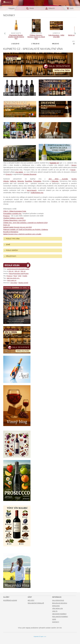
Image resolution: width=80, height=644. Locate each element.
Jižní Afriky (53, 179)
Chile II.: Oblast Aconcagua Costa (15, 211)
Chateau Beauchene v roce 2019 (14, 220)
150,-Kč (11, 271)
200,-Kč (17, 271)
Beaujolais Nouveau (60, 603)
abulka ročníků (24, 283)
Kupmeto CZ (54, 163)
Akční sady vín (12, 280)
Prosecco (6, 216)
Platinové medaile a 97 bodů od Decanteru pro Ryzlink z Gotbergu (26, 230)
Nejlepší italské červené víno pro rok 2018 (17, 227)
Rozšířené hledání (10, 600)
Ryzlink (26, 274)
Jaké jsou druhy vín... (13, 278)
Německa (21, 181)
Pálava (11, 274)
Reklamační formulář (36, 603)
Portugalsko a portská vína (13, 214)
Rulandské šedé (18, 274)
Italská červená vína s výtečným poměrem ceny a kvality (22, 234)
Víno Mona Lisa (58, 609)
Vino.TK (55, 611)
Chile (20, 276)
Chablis (25, 276)
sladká (27, 269)
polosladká (21, 269)
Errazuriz (9, 174)
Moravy (74, 165)
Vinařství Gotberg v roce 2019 (13, 218)
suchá (9, 269)
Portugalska (37, 181)
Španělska (28, 181)
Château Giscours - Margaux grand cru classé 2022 (36, 37)
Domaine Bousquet (30, 174)
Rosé (15, 276)
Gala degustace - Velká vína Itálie (56, 36)
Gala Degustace (58, 600)
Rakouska (55, 181)
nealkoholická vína (37, 193)
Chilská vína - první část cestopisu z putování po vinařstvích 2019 (25, 223)
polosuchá (14, 269)
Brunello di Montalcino (11, 232)
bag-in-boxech (32, 190)
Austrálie (63, 179)
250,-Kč (23, 271)
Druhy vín (7, 225)
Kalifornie (13, 181)
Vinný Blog (14, 283)
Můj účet (31, 600)
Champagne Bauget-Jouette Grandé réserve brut (16, 37)
